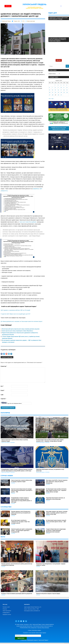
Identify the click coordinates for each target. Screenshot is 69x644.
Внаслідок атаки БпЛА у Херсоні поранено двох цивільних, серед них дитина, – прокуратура (57, 482)
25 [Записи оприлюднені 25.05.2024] (64, 92)
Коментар (4, 366)
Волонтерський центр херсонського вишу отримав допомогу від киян (21, 329)
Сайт (2, 395)
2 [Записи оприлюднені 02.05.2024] (58, 85)
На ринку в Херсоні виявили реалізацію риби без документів (17, 594)
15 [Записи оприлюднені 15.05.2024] (55, 90)
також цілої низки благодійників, (28, 222)
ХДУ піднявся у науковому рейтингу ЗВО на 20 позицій (15, 310)
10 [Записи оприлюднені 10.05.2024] (61, 88)
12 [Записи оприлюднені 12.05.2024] (67, 88)
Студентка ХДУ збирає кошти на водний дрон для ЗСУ (15, 314)
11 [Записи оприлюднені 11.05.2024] (64, 88)
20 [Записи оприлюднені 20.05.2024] (50, 92)
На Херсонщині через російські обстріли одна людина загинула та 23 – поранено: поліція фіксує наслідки (56, 490)
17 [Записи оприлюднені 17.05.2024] (61, 90)
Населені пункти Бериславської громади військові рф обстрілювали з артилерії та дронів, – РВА (22, 490)
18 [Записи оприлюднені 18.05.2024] (64, 90)
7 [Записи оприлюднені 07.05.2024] (52, 88)
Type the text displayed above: (15, 403)
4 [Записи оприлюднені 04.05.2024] (64, 85)
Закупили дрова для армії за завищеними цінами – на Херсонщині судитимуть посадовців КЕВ (22, 530)
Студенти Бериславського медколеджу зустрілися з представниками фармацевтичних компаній (56, 530)
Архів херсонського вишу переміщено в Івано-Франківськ (18, 331)
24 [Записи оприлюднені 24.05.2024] (61, 92)
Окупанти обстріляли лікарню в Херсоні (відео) (48, 594)
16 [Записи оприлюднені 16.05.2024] (58, 90)
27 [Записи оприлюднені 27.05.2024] (50, 95)
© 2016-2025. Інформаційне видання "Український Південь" (34, 640)
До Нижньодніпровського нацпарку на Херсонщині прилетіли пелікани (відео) (21, 321)
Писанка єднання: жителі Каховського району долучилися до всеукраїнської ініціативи (21, 513)
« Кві (49, 99)
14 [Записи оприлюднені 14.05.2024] (53, 90)
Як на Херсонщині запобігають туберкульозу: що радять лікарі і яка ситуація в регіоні (20, 522)
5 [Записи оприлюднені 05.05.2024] (67, 85)
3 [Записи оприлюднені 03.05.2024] (61, 85)
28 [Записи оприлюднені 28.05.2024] (53, 95)
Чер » (53, 99)
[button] (61, 6)
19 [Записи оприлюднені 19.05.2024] (67, 90)
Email (3, 390)
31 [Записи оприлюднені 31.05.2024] (61, 95)
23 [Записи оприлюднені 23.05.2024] (58, 92)
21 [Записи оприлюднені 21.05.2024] (53, 92)
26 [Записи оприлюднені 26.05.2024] (67, 92)
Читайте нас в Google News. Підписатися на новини (59, 128)
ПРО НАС (59, 60)
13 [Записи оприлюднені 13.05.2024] (50, 90)
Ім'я (2, 386)
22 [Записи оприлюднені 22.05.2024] (55, 92)
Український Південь (35, 4)
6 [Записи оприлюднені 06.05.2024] (49, 88)
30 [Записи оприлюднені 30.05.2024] (58, 95)
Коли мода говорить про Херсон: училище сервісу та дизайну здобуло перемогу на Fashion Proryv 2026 (57, 513)
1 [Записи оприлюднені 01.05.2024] (55, 85)
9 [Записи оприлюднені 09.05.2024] (58, 88)
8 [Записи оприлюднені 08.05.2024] (55, 88)
